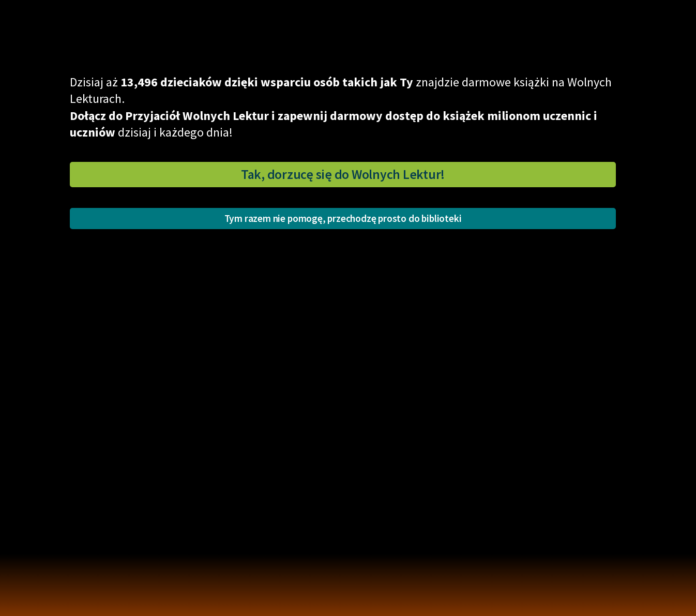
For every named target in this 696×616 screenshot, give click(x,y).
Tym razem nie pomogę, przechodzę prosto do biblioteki (343, 218)
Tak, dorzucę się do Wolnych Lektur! (343, 174)
